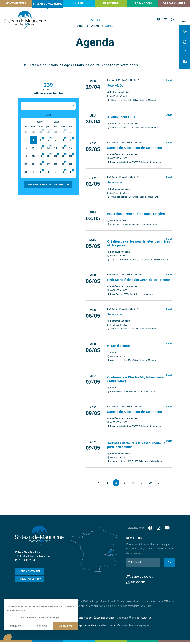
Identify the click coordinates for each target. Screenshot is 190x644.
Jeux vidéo (116, 85)
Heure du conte (119, 348)
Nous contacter (29, 574)
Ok (169, 565)
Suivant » (160, 485)
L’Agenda (95, 26)
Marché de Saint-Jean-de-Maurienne (137, 147)
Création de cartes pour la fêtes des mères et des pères (136, 243)
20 (151, 485)
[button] (7, 638)
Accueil (81, 26)
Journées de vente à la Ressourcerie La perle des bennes (139, 447)
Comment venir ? (30, 581)
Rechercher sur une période (48, 185)
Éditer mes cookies (104, 620)
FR (159, 20)
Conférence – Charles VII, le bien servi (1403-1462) (138, 382)
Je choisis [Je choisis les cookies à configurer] (41, 626)
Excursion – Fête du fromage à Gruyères (139, 213)
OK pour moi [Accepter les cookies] (66, 626)
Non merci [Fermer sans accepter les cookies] (16, 626)
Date (48, 115)
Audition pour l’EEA (123, 117)
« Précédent (98, 485)
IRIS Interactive (143, 620)
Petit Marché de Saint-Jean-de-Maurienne (132, 281)
